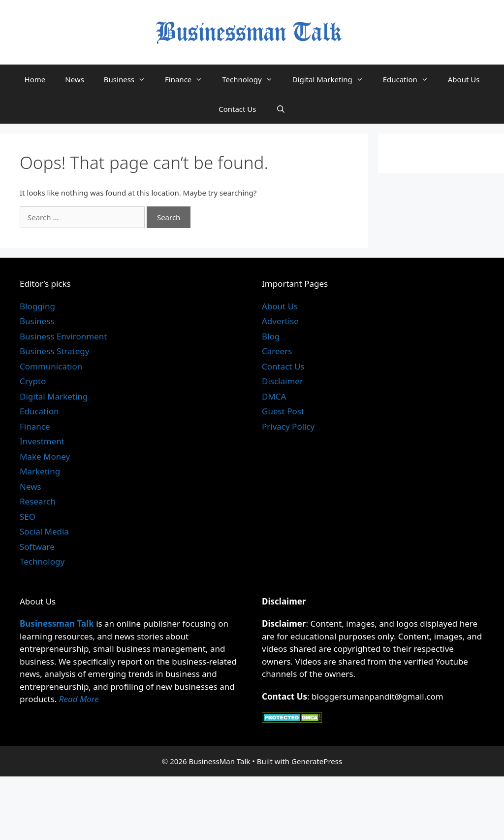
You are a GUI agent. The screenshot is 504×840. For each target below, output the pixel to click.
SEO (28, 517)
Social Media (44, 531)
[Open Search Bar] (281, 109)
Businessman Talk (57, 623)
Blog (271, 336)
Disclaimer (283, 381)
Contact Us (237, 109)
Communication (51, 366)
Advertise (280, 321)
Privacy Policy (288, 426)
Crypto (33, 381)
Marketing (40, 471)
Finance (189, 79)
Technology (252, 79)
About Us (464, 79)
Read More (79, 699)
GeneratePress (317, 761)
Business (129, 79)
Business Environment (63, 336)
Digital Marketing (333, 79)
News (75, 79)
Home (35, 79)
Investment (42, 441)
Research (38, 501)
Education (410, 79)
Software (37, 547)
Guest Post (283, 411)
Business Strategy (54, 351)
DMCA (274, 396)
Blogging (37, 306)
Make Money (45, 456)
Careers (277, 351)
